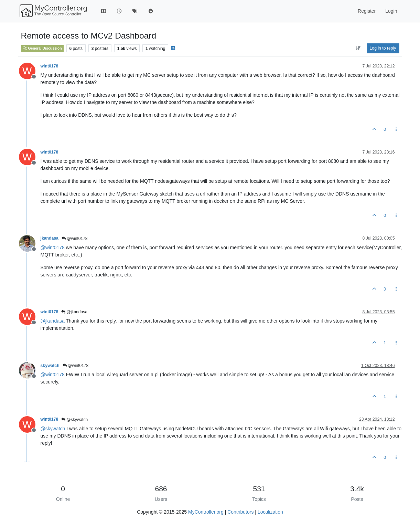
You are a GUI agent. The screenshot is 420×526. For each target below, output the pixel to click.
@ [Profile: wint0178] (53, 248)
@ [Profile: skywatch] (53, 429)
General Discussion (42, 48)
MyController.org (206, 512)
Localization (270, 512)
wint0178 (50, 66)
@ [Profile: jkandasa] (53, 321)
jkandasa (50, 238)
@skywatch (74, 420)
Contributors (240, 512)
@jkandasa (74, 312)
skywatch (50, 366)
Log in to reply (383, 48)
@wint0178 (75, 239)
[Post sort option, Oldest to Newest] (358, 48)
